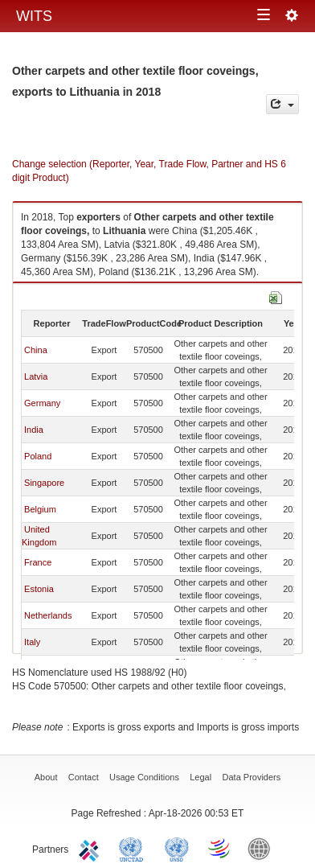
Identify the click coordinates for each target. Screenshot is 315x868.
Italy (32, 642)
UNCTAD (134, 848)
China (36, 350)
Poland (38, 456)
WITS (34, 16)
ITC (92, 848)
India (34, 430)
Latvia (36, 376)
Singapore (44, 483)
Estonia (39, 589)
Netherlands (48, 615)
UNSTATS (177, 848)
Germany (42, 403)
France (38, 562)
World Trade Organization (220, 848)
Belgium (40, 509)
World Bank (263, 848)
